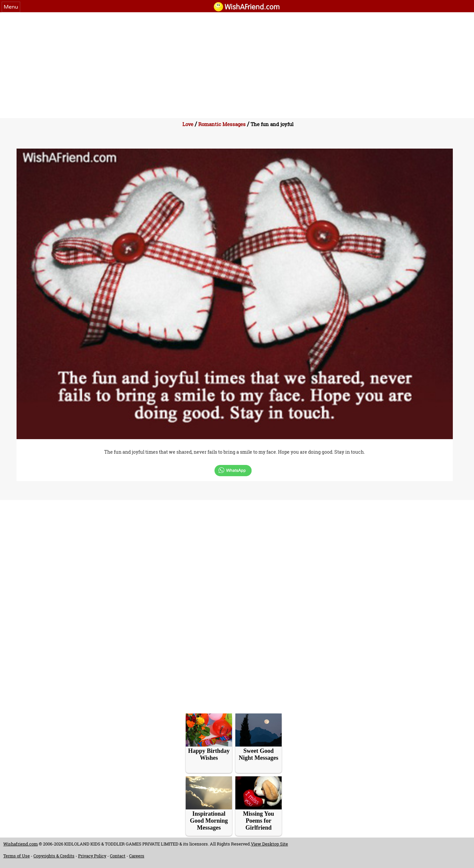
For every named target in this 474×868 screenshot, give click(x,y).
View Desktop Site (269, 844)
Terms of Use (17, 856)
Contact (118, 856)
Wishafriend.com (21, 844)
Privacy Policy (92, 856)
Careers (137, 856)
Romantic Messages (222, 124)
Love (188, 124)
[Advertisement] (237, 62)
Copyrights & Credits (54, 856)
